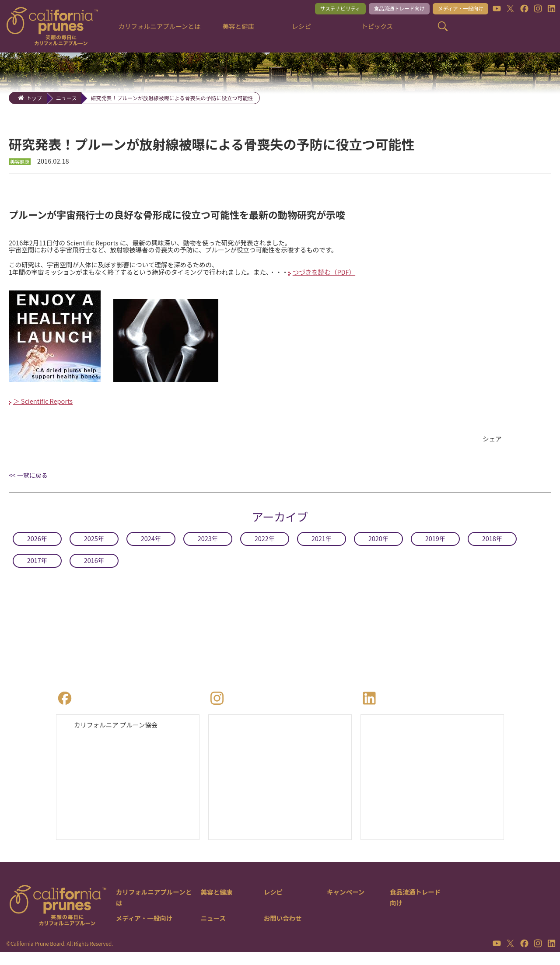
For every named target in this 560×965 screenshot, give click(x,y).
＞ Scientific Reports (46, 410)
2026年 (37, 549)
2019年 (435, 549)
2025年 (94, 549)
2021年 (322, 549)
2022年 (265, 549)
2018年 (492, 549)
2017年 (37, 570)
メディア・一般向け (456, 9)
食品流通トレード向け (388, 9)
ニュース (66, 98)
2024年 (151, 549)
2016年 (94, 570)
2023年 (208, 549)
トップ (34, 98)
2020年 (378, 549)
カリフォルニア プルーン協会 (120, 736)
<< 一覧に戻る (28, 486)
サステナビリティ (323, 9)
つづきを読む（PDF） (356, 278)
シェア (493, 449)
